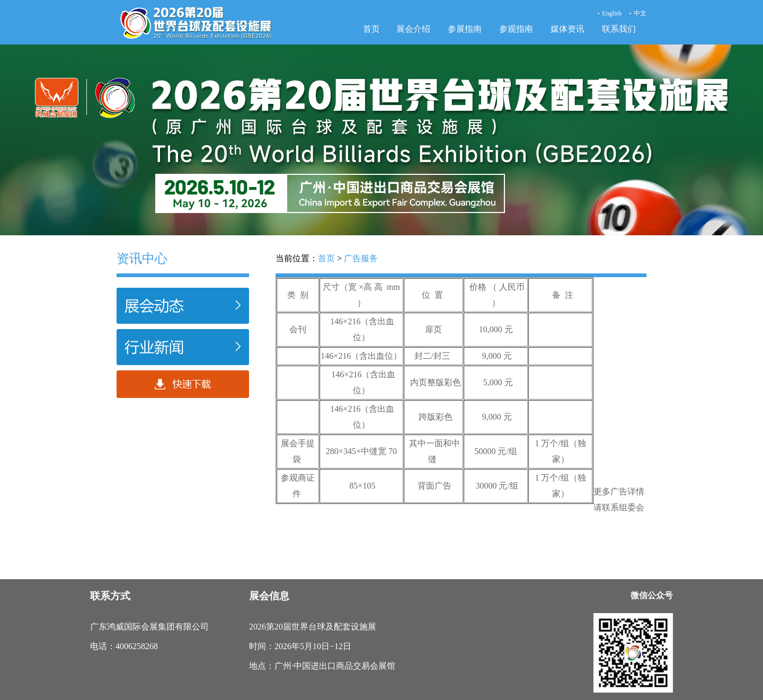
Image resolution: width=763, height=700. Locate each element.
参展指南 (465, 29)
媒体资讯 (567, 29)
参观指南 (516, 29)
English (612, 13)
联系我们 (619, 29)
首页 (371, 29)
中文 (640, 13)
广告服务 (361, 258)
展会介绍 (413, 29)
